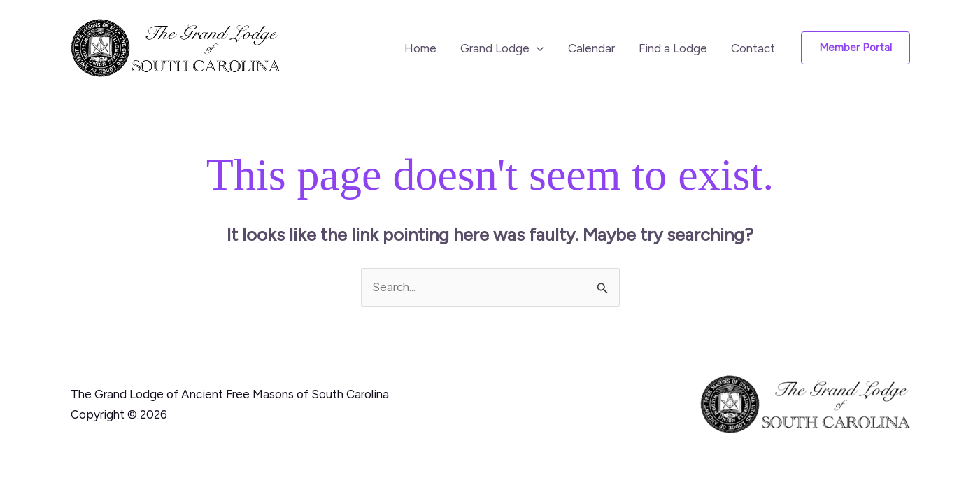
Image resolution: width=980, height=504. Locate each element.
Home (420, 48)
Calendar (591, 48)
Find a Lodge (673, 48)
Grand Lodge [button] (502, 48)
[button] (537, 48)
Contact (753, 48)
